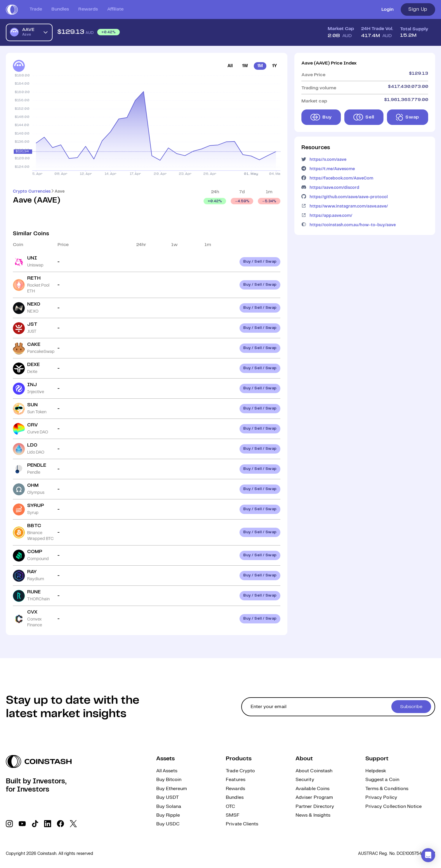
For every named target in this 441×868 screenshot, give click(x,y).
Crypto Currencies (32, 191)
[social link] (9, 824)
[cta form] (338, 707)
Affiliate (115, 9)
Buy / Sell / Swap (260, 262)
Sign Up (418, 9)
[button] (428, 855)
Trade (36, 9)
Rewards (88, 9)
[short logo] (12, 10)
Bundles (60, 9)
